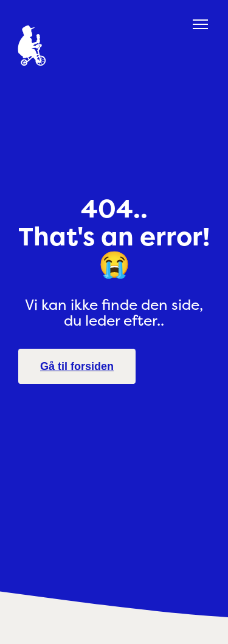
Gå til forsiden (77, 366)
